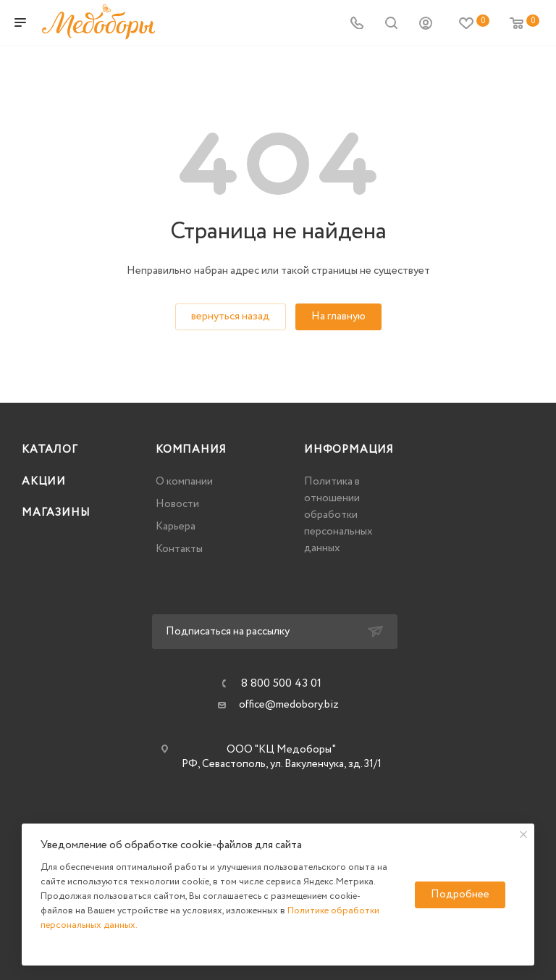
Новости (177, 504)
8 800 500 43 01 (281, 684)
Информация (349, 450)
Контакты (179, 549)
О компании (184, 482)
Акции (44, 482)
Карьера (176, 527)
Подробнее (460, 895)
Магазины (56, 513)
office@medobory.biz (289, 705)
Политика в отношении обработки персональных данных (338, 515)
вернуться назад (231, 317)
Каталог (50, 450)
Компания (191, 450)
